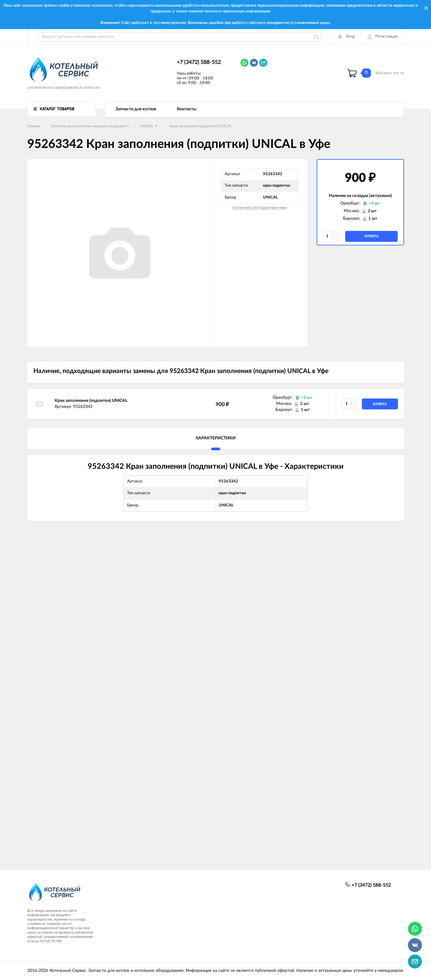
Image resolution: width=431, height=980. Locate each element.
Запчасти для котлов (136, 109)
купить (372, 236)
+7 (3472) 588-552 (199, 62)
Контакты (187, 109)
